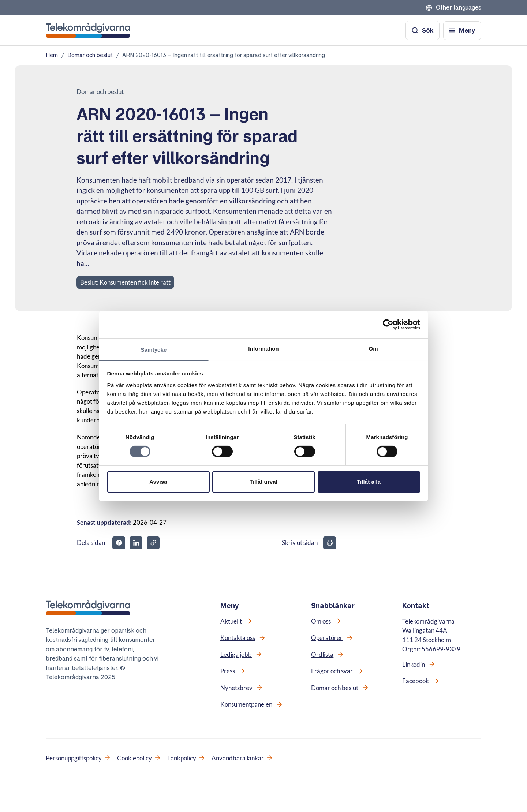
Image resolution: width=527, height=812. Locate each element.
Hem (52, 55)
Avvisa (158, 482)
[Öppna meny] (462, 31)
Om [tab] (373, 348)
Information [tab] (263, 348)
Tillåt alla (369, 482)
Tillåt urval (263, 482)
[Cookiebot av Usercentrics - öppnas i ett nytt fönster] (388, 325)
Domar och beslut (90, 55)
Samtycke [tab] (154, 349)
